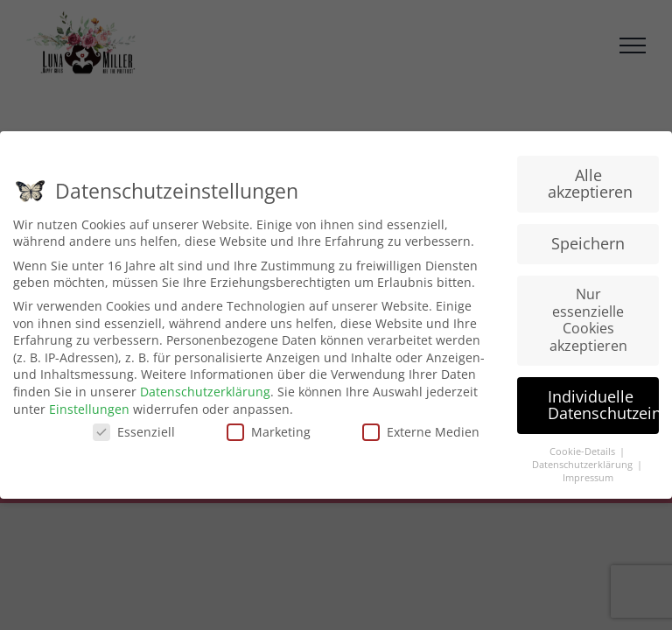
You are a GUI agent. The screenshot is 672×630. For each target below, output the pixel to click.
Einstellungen (89, 409)
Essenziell (134, 432)
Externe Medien (421, 432)
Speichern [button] (588, 243)
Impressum (588, 478)
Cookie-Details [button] (584, 451)
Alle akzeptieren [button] (590, 184)
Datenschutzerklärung (205, 392)
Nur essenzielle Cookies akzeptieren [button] (588, 320)
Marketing (269, 432)
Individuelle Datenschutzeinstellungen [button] (603, 405)
